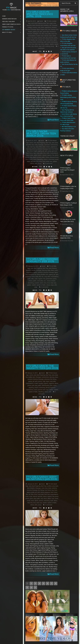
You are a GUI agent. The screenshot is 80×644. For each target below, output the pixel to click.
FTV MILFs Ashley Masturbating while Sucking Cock (68, 97)
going (50, 151)
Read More (54, 120)
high (48, 32)
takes (28, 161)
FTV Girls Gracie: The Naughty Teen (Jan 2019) (42, 367)
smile (31, 159)
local (35, 494)
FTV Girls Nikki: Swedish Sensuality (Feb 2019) (42, 260)
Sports (36, 501)
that (27, 44)
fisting (39, 274)
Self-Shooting (46, 385)
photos (40, 38)
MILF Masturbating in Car (69, 127)
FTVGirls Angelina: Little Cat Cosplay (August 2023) (68, 187)
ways (40, 46)
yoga (36, 287)
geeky (33, 492)
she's (27, 159)
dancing (33, 147)
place (32, 498)
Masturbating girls (68, 81)
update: (47, 44)
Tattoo (55, 501)
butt (34, 377)
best (28, 488)
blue (42, 25)
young (52, 46)
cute (39, 27)
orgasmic (52, 383)
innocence (53, 32)
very (32, 46)
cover (43, 488)
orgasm (29, 38)
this (30, 44)
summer (40, 390)
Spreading (40, 159)
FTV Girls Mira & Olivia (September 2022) (66, 237)
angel (51, 23)
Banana (54, 268)
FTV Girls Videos (70, 31)
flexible (43, 274)
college (30, 27)
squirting (29, 42)
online (54, 36)
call (50, 25)
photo (36, 38)
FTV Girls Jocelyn (51, 21)
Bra (27, 377)
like (43, 34)
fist (35, 274)
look (53, 34)
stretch (34, 42)
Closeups (54, 25)
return (45, 498)
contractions (54, 145)
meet (27, 155)
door (46, 488)
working (48, 46)
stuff (45, 42)
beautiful (29, 25)
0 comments (49, 164)
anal (32, 23)
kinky (37, 277)
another (49, 486)
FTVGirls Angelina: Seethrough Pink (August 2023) (67, 170)
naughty (41, 383)
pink (44, 38)
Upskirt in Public (41, 285)
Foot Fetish (55, 149)
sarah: (57, 498)
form (47, 274)
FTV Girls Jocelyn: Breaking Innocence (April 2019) (40, 14)
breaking (46, 25)
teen (34, 161)
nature (45, 496)
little (32, 494)
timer (48, 283)
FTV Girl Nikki (53, 266)
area (55, 23)
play (47, 38)
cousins (35, 27)
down (42, 27)
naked (35, 155)
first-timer (31, 274)
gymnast (54, 151)
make (48, 153)
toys (39, 44)
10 (31, 588)
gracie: (40, 381)
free (49, 30)
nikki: (32, 279)
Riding (47, 157)
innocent (30, 34)
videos (36, 46)
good (44, 32)
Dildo (40, 147)
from (57, 30)
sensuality (40, 281)
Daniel (41, 21)
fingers (43, 30)
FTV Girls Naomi (52, 141)
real (36, 40)
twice (43, 44)
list (42, 277)
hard (27, 153)
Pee (33, 38)
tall (32, 161)
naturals (40, 496)
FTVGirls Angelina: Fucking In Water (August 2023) (69, 204)
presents (51, 38)
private (39, 157)
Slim (51, 385)
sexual (49, 281)
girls (41, 32)
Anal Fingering (38, 23)
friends (53, 30)
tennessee (54, 42)
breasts (32, 488)
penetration (49, 279)
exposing (29, 149)
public (56, 38)
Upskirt (52, 44)
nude (50, 36)
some (51, 40)
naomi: (40, 155)
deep (37, 147)
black (34, 25)
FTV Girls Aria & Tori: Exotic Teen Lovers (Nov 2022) (68, 220)
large (47, 381)
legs (35, 153)
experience (48, 27)
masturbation (32, 36)
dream (48, 147)
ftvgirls (30, 32)
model (38, 36)
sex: (44, 40)
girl (38, 32)
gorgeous (28, 277)
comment (47, 145)
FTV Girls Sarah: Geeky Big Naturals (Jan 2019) (42, 478)
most (42, 36)
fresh (31, 151)
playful (35, 157)
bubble (30, 377)
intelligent (36, 34)
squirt (55, 40)
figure (38, 30)
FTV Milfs (66, 87)
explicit (35, 272)
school (40, 40)
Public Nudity (31, 40)
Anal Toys (46, 23)
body (36, 145)
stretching (40, 42)
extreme (54, 27)
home (31, 153)
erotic (56, 270)
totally (47, 161)
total (36, 44)
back (56, 143)
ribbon (49, 498)
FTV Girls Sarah (53, 484)
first (46, 30)
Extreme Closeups (31, 30)
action (31, 143)
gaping (35, 32)
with (43, 46)
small (47, 40)
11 (35, 588)
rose (53, 498)
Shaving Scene (54, 157)
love (56, 34)
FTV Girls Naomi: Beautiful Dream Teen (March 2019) (41, 133)
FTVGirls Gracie (53, 373)
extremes (47, 379)
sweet (49, 42)
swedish (37, 283)
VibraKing (41, 392)
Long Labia (48, 34)
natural (46, 36)
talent (41, 283)
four (53, 490)
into (40, 34)
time (33, 44)
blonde (38, 25)
